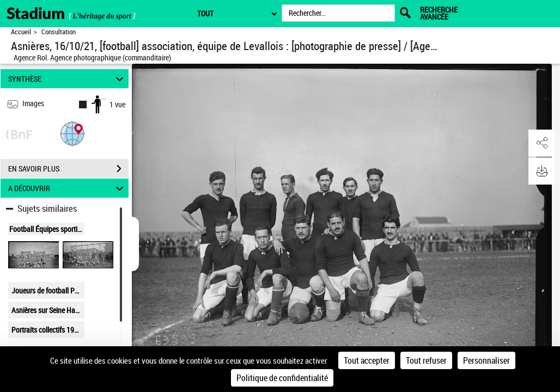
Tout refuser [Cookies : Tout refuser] (426, 360)
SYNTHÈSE (68, 79)
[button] (72, 133)
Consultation (59, 32)
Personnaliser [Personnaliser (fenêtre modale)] (486, 360)
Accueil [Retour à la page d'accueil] (21, 32)
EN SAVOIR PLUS (68, 169)
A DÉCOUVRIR (68, 188)
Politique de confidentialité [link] (282, 378)
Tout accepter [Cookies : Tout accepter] (367, 360)
